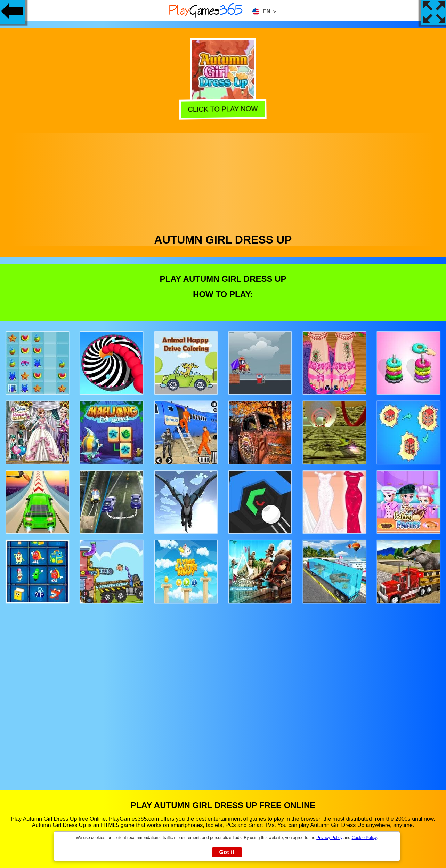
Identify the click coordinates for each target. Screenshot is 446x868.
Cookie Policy (364, 838)
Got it (227, 852)
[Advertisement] (223, 181)
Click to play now (224, 109)
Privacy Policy (329, 838)
